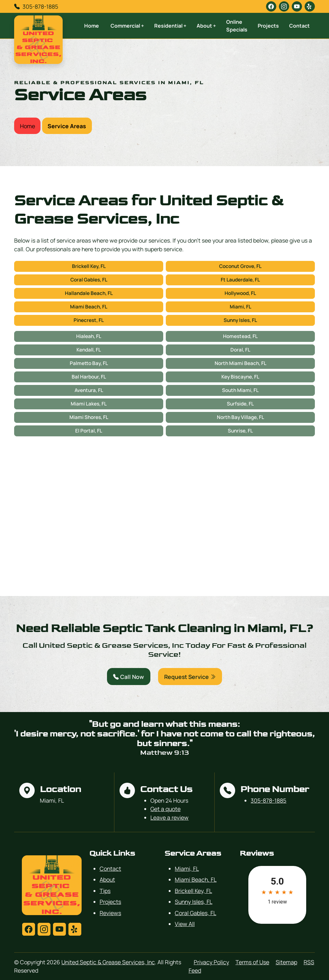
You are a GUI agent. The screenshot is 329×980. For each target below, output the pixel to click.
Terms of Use (252, 962)
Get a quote (165, 809)
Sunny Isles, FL (240, 320)
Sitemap (286, 962)
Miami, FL (240, 307)
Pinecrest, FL (89, 320)
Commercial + (127, 26)
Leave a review (169, 817)
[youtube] (297, 6)
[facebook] (271, 6)
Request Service (190, 677)
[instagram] (284, 6)
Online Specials (237, 26)
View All (185, 924)
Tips (105, 891)
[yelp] (310, 6)
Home (92, 26)
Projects (268, 26)
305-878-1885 (40, 6)
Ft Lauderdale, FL (240, 280)
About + (206, 26)
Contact (299, 26)
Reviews (110, 913)
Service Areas (67, 126)
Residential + (170, 26)
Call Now (129, 677)
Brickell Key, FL (89, 266)
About (107, 879)
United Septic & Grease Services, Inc (108, 962)
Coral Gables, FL (89, 280)
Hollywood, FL (240, 293)
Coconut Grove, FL (240, 266)
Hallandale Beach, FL (89, 293)
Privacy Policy (211, 962)
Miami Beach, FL (89, 307)
